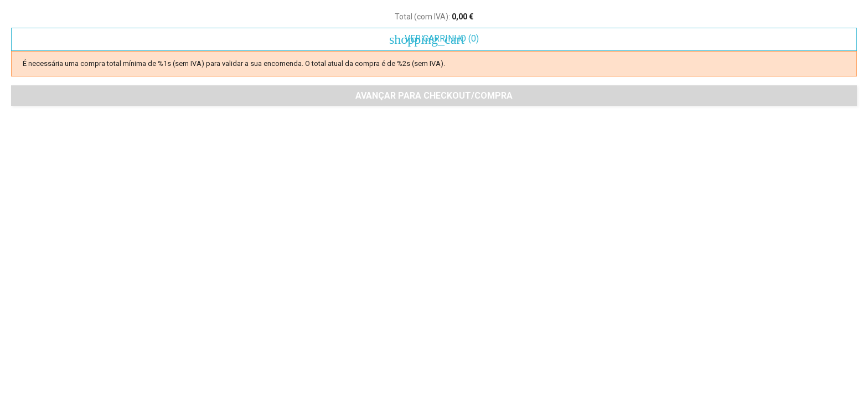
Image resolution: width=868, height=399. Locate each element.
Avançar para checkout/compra (434, 96)
